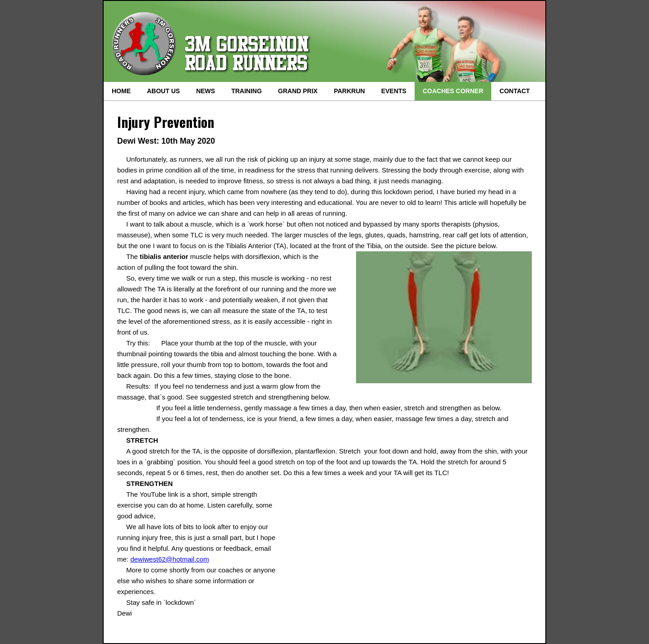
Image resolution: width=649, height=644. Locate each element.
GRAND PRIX (298, 91)
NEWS (206, 91)
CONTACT (514, 91)
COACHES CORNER (453, 91)
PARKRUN (350, 91)
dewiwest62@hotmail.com (169, 559)
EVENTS (394, 91)
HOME (121, 91)
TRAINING (247, 91)
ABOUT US (163, 91)
